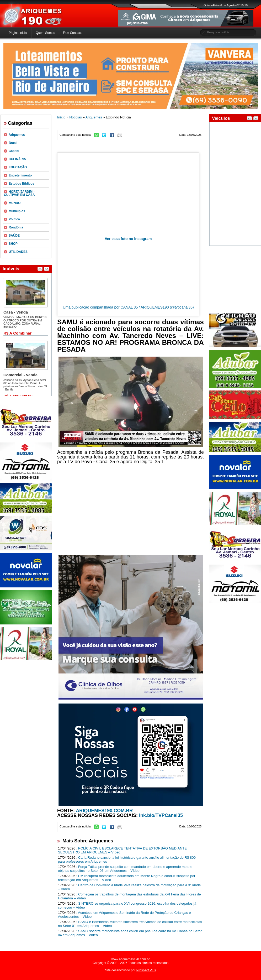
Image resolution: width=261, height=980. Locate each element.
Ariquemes (17, 135)
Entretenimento (20, 175)
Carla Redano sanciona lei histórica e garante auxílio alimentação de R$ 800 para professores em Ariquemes (127, 859)
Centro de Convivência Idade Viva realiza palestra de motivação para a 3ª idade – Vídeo (129, 887)
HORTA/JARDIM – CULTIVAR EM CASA (20, 193)
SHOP (13, 244)
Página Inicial (18, 33)
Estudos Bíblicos (21, 184)
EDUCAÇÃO (18, 167)
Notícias (76, 117)
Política (14, 219)
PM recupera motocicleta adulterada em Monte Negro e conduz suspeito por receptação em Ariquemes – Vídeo (127, 878)
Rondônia (16, 227)
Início (61, 117)
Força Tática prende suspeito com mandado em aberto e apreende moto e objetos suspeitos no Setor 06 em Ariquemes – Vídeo (125, 869)
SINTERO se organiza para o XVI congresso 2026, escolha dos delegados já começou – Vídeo (127, 905)
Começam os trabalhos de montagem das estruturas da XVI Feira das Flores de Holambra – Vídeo (129, 896)
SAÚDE (14, 236)
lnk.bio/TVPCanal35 (161, 815)
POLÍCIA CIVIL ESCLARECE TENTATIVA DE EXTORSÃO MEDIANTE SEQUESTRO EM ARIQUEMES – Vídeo (122, 850)
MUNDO (15, 203)
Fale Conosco (73, 33)
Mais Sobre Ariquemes (88, 841)
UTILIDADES (18, 252)
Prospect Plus (146, 970)
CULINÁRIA (17, 159)
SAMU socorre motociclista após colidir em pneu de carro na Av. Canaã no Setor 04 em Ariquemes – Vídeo (130, 933)
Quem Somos (45, 33)
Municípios (17, 211)
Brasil (13, 143)
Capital (14, 151)
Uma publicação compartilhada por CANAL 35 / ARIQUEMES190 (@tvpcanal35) (128, 307)
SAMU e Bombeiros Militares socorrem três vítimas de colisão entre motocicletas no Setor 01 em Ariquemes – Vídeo (130, 924)
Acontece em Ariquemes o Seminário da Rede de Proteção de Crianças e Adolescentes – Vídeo (124, 915)
